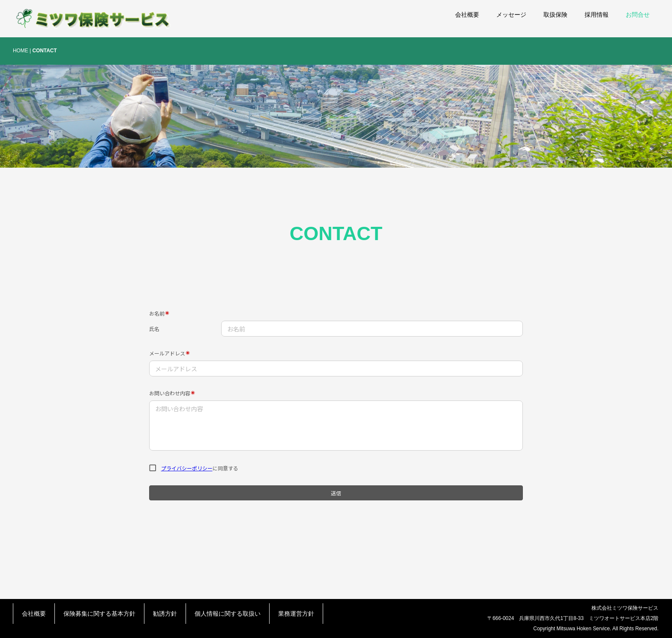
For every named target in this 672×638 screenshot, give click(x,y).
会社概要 (467, 15)
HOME (21, 51)
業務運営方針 (296, 614)
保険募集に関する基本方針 (99, 614)
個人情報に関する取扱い (228, 614)
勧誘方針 (165, 614)
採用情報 (597, 15)
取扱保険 (555, 15)
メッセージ (511, 15)
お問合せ (638, 15)
